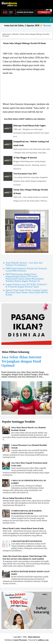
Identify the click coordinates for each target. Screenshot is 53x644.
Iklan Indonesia (34, 637)
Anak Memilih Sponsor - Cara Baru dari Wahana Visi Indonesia (24, 264)
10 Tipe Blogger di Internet (25, 158)
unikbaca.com (43, 640)
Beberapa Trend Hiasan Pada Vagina (29, 126)
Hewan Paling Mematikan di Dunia (17, 498)
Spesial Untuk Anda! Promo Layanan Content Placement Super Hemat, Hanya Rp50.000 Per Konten (27, 292)
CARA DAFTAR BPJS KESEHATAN (27, 541)
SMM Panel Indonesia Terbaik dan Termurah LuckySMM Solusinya (26, 270)
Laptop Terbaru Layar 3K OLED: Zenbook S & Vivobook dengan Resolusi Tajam (26, 286)
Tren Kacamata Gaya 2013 (25, 174)
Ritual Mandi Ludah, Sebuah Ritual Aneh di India (23, 528)
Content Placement (20, 640)
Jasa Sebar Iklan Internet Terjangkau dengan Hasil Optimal (21, 361)
